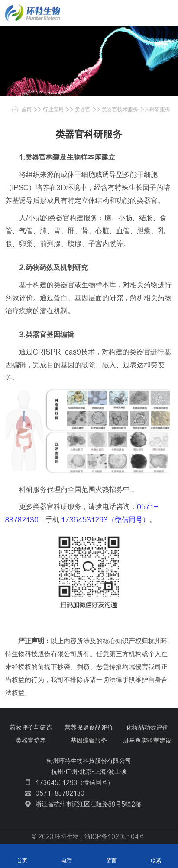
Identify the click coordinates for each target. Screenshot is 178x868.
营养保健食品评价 (89, 727)
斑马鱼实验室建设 (147, 740)
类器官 (83, 109)
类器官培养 (31, 740)
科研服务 (160, 109)
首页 (26, 109)
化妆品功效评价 (147, 727)
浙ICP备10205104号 (115, 836)
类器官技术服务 (120, 109)
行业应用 (53, 109)
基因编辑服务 (89, 740)
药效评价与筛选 (31, 727)
